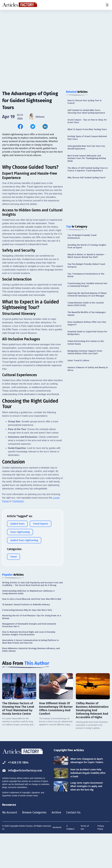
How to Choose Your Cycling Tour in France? (85, 102)
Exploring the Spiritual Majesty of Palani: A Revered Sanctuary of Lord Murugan (87, 294)
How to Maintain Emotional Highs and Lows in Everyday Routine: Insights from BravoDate (29, 667)
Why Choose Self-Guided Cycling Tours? (87, 178)
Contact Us (74, 847)
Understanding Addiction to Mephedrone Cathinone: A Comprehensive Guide (28, 626)
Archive (57, 847)
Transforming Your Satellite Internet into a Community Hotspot (87, 285)
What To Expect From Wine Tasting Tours (87, 129)
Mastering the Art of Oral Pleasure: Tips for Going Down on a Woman (32, 651)
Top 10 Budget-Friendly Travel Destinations (82, 237)
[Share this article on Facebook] (20, 127)
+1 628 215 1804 (16, 797)
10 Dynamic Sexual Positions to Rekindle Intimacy (26, 639)
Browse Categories (35, 847)
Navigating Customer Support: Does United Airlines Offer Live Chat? (85, 352)
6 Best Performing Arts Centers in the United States (86, 343)
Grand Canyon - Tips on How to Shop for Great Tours (87, 121)
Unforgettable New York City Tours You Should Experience (86, 147)
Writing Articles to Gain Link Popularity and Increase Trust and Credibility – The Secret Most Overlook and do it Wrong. (32, 618)
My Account (10, 847)
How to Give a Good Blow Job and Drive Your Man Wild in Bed (32, 633)
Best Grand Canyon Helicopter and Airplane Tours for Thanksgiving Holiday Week (87, 158)
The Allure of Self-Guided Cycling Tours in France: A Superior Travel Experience (88, 169)
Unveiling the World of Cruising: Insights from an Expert (87, 246)
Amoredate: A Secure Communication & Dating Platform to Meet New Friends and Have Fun (30, 676)
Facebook (57, 862)
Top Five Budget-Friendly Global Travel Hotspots (86, 265)
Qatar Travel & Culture (78, 361)
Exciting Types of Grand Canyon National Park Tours (87, 138)
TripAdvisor (18, 535)
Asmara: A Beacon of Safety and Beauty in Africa (88, 369)
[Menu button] (107, 5)
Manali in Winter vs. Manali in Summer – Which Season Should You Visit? (87, 256)
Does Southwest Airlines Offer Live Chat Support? (87, 323)
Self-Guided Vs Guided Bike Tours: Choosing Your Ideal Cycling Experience (86, 112)
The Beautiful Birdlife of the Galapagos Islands (87, 314)
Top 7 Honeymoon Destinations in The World (86, 275)
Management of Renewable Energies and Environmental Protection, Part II (29, 659)
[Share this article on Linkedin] (45, 127)
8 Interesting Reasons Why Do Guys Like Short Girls (27, 644)
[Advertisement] (56, 33)
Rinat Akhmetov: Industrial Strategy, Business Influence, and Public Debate (31, 684)
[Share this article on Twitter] (33, 127)
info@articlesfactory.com (22, 804)
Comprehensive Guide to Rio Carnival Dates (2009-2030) (86, 304)
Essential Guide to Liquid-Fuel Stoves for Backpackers (87, 333)
